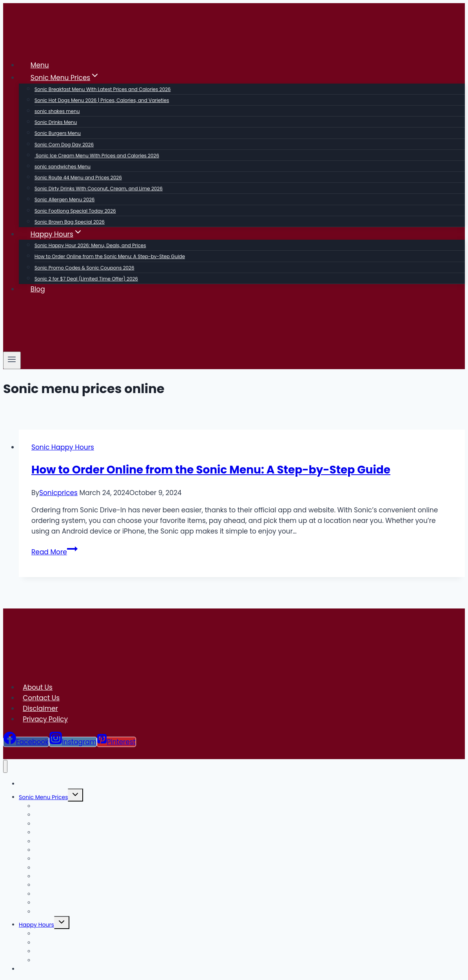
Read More (54, 552)
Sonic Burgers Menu (58, 133)
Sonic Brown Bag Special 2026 (70, 222)
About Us (38, 687)
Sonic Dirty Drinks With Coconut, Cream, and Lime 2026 (99, 189)
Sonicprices (58, 493)
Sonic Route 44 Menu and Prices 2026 (78, 178)
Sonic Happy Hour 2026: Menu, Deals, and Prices (90, 245)
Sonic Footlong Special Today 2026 (75, 211)
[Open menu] (12, 360)
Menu (40, 65)
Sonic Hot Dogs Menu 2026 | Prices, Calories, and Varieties (102, 100)
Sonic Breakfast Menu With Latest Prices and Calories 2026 (102, 89)
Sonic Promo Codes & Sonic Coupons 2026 (84, 268)
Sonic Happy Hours (63, 447)
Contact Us (41, 698)
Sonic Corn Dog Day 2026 (64, 145)
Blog (38, 289)
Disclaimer (40, 709)
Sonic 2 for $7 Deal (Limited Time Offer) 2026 (86, 279)
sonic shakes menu (57, 111)
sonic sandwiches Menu (63, 167)
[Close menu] (5, 766)
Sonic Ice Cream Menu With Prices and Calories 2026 (97, 156)
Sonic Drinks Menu (56, 122)
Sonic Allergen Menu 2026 (64, 199)
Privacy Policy (45, 719)
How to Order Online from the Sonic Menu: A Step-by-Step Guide (110, 256)
